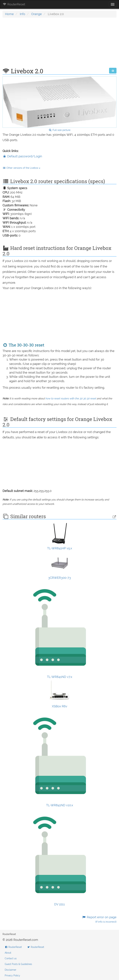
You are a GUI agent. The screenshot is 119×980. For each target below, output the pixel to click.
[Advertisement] (59, 44)
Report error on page (99, 919)
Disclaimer (10, 970)
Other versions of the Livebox (21, 168)
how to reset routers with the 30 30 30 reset (71, 399)
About (8, 953)
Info (22, 14)
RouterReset (14, 4)
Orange (37, 14)
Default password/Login (22, 156)
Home (9, 14)
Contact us (11, 958)
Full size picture (59, 130)
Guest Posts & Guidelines (18, 964)
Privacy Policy (12, 975)
